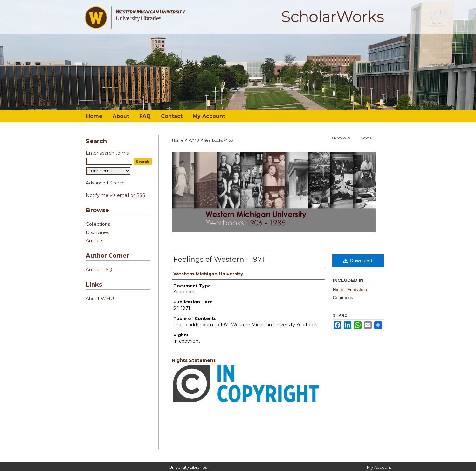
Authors (95, 241)
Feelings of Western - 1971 (219, 259)
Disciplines (97, 232)
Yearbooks (214, 140)
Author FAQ (99, 270)
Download (358, 261)
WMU (194, 140)
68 (231, 140)
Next (365, 138)
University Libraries (188, 467)
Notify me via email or (116, 195)
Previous (342, 138)
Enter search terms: (108, 153)
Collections (98, 224)
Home (178, 140)
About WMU (100, 299)
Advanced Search (105, 183)
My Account (379, 467)
